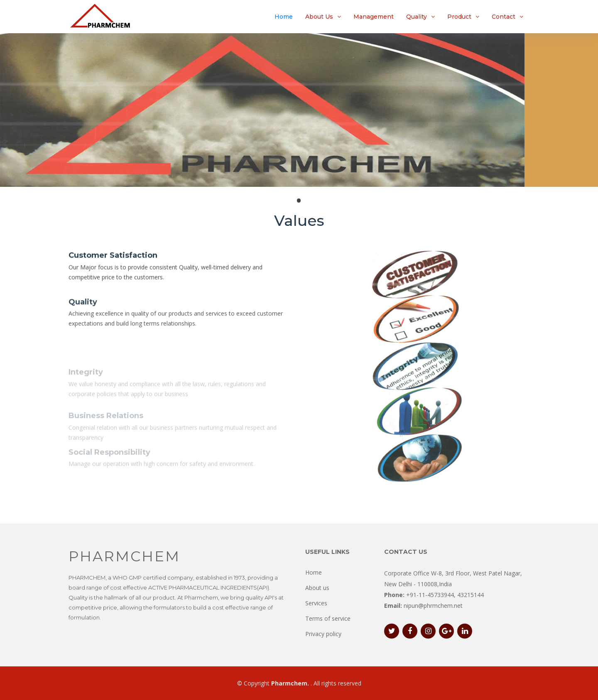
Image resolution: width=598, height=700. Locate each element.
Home (284, 17)
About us (317, 588)
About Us (319, 17)
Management (374, 17)
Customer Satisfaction (113, 257)
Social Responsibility (109, 459)
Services (316, 603)
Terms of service (328, 618)
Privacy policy (323, 634)
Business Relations (106, 425)
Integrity (86, 382)
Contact (504, 17)
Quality (417, 17)
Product (459, 17)
